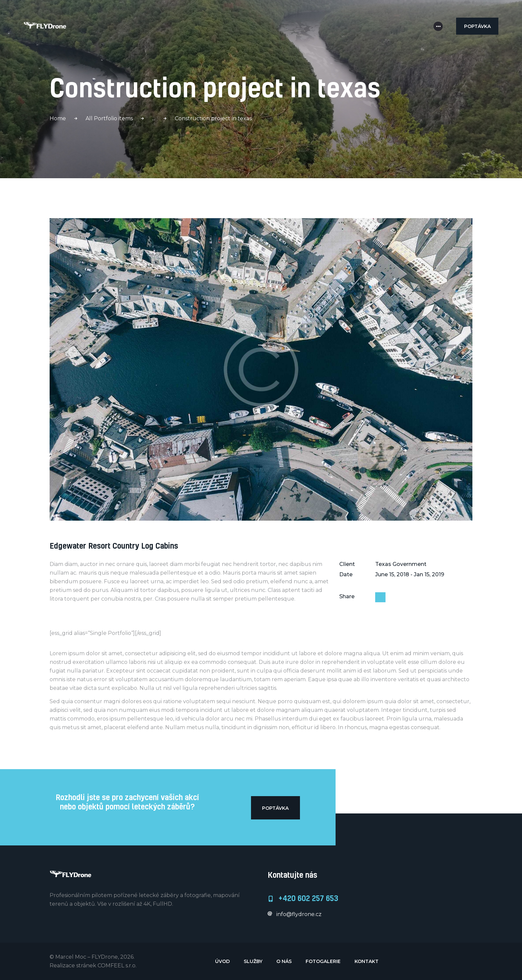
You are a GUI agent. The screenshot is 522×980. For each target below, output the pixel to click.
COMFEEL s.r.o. (117, 966)
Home (58, 118)
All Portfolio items (109, 118)
